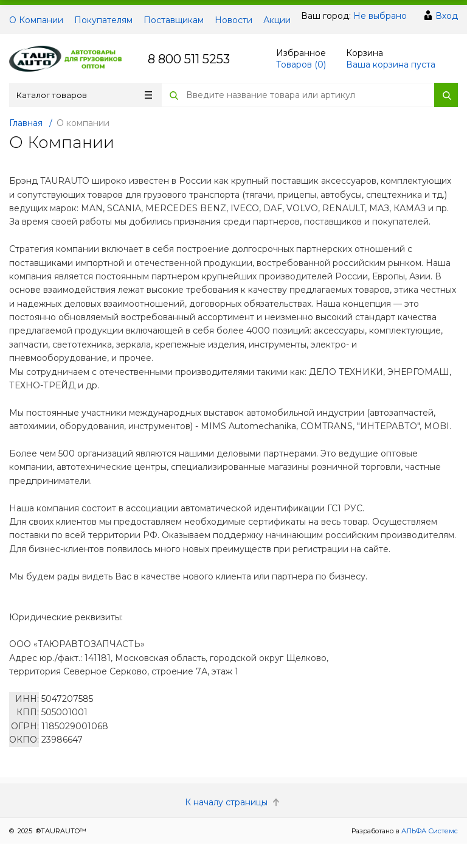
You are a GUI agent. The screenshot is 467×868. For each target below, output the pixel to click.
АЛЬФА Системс (429, 831)
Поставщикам (174, 20)
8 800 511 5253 (189, 59)
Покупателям (103, 20)
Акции (277, 20)
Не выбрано (380, 16)
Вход (447, 16)
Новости (233, 20)
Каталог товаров (84, 95)
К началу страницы (233, 802)
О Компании (36, 20)
